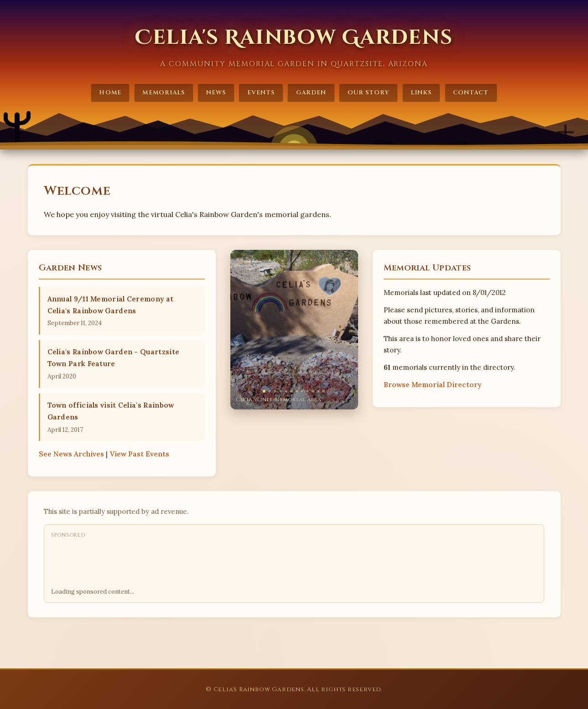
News (216, 93)
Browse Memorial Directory (432, 385)
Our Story (368, 93)
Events (261, 93)
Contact (471, 93)
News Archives (71, 454)
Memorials (163, 93)
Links (421, 93)
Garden (311, 93)
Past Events (139, 454)
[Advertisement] (217, 564)
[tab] (264, 391)
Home (110, 93)
